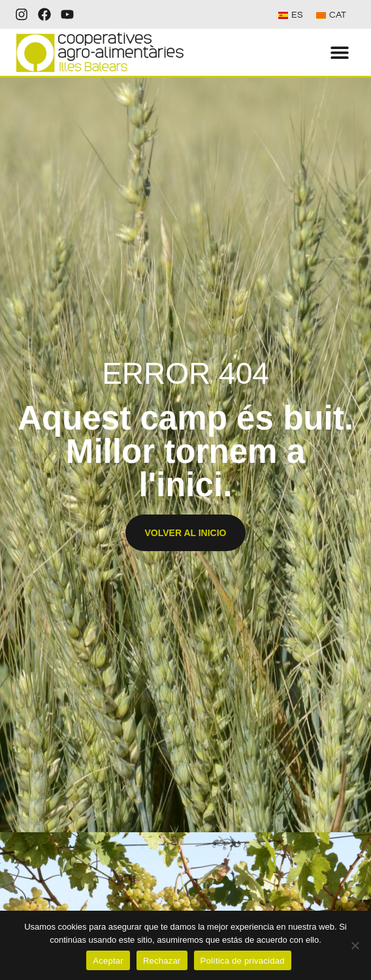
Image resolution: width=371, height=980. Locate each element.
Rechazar (162, 961)
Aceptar (108, 961)
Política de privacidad (243, 961)
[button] (340, 53)
